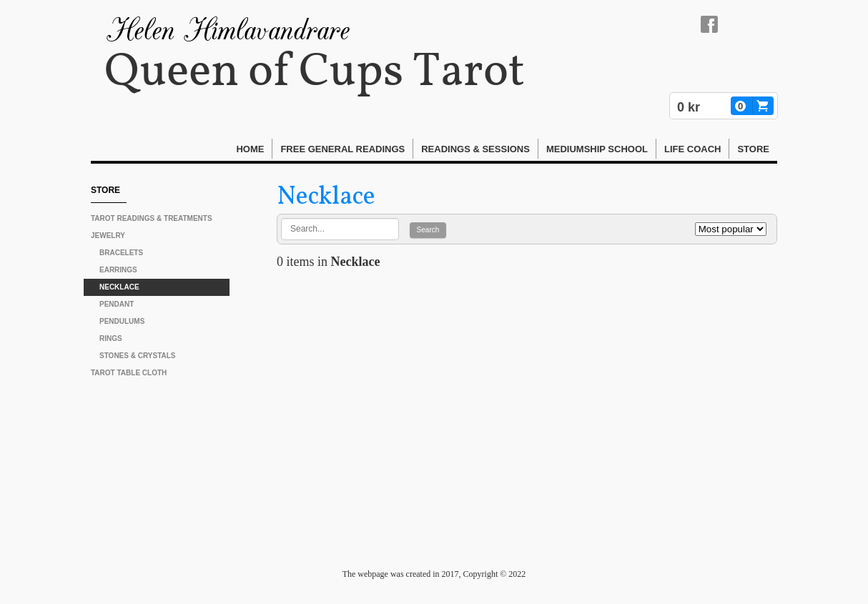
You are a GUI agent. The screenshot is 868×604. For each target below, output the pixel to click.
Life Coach (692, 149)
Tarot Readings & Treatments (152, 218)
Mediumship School (597, 149)
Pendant (117, 304)
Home (250, 149)
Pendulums (122, 321)
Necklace (119, 287)
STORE (753, 149)
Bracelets (121, 253)
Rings (111, 338)
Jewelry (108, 236)
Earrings (118, 270)
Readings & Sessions (475, 149)
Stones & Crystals (138, 356)
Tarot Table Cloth (129, 373)
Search (428, 230)
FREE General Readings (342, 149)
